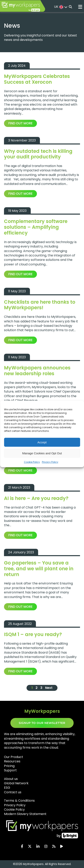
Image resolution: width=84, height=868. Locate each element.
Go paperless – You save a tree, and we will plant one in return (39, 569)
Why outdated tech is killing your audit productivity (38, 154)
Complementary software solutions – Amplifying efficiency (36, 227)
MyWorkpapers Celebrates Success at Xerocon (37, 79)
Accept (42, 442)
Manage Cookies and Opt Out (42, 453)
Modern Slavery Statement (25, 814)
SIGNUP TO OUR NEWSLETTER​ (42, 723)
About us (11, 779)
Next (49, 688)
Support (10, 770)
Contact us (13, 792)
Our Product (14, 757)
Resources (12, 761)
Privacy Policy (50, 462)
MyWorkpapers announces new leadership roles (37, 371)
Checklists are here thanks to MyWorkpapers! (40, 305)
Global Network (16, 783)
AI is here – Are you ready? (36, 498)
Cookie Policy (32, 462)
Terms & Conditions (19, 801)
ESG (7, 788)
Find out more (20, 123)
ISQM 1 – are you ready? (33, 634)
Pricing (9, 766)
